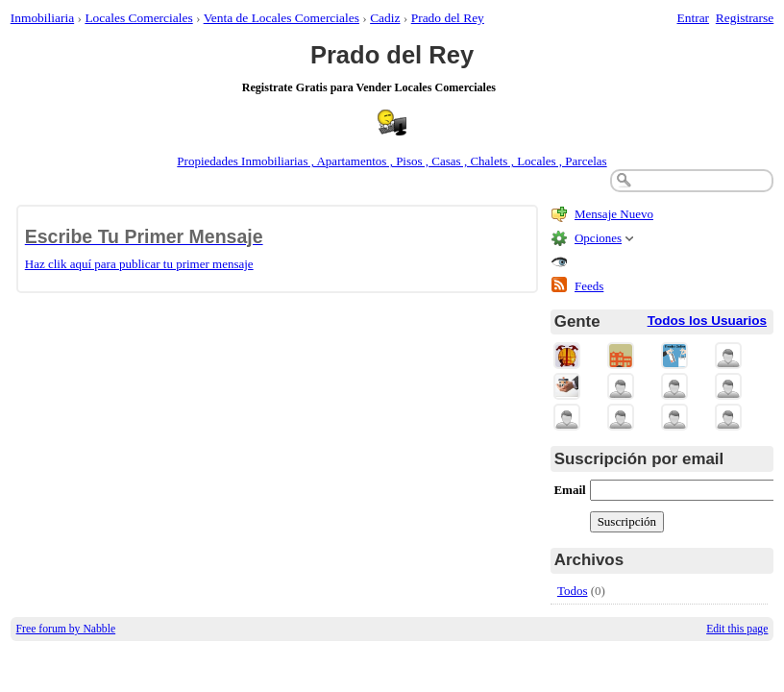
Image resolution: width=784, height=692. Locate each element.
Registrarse (745, 18)
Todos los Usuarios (707, 321)
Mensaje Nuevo (614, 214)
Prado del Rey (448, 18)
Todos (573, 591)
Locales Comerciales (138, 18)
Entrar (694, 18)
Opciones (598, 238)
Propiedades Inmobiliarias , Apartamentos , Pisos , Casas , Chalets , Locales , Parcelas (392, 161)
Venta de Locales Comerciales (282, 18)
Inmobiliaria (42, 18)
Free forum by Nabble (66, 629)
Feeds (589, 286)
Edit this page (737, 629)
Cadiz (385, 18)
